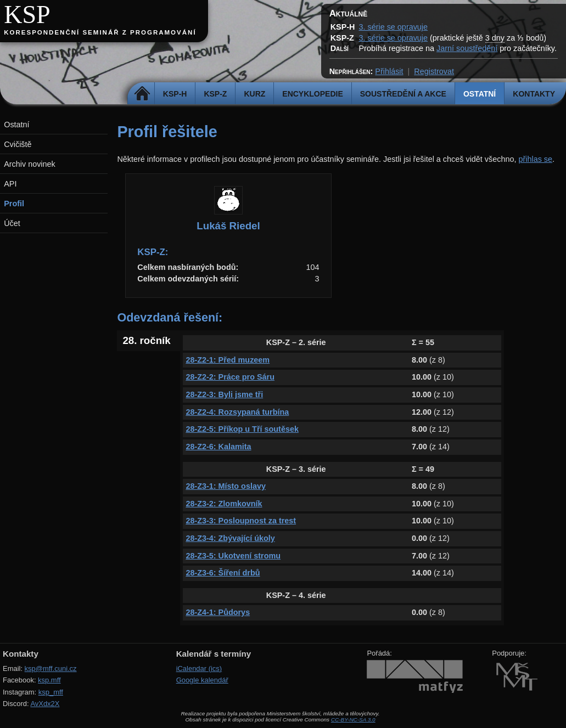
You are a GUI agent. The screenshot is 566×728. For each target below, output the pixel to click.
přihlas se (535, 159)
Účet (12, 223)
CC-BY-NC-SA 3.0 (353, 719)
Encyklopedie (312, 94)
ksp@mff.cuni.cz (51, 668)
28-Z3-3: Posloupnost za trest (241, 521)
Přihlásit (389, 71)
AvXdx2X (45, 704)
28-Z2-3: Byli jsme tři (224, 394)
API (10, 184)
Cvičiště (18, 144)
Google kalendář (202, 680)
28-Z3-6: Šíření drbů (223, 573)
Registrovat (434, 71)
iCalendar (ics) (199, 668)
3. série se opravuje (393, 27)
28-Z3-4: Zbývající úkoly (230, 538)
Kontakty (534, 94)
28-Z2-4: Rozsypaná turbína (237, 412)
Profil (14, 204)
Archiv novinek (30, 164)
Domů (142, 94)
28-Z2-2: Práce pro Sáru (230, 377)
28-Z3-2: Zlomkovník (224, 504)
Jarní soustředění (467, 48)
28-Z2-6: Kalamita (218, 447)
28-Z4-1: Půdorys (218, 612)
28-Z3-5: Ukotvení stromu (233, 556)
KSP (27, 15)
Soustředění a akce (403, 94)
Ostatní (480, 94)
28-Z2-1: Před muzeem (228, 360)
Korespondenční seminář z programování (100, 32)
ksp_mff (51, 692)
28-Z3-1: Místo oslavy (226, 486)
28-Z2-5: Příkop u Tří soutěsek (242, 429)
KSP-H (175, 94)
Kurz (254, 94)
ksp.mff (49, 680)
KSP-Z (215, 94)
